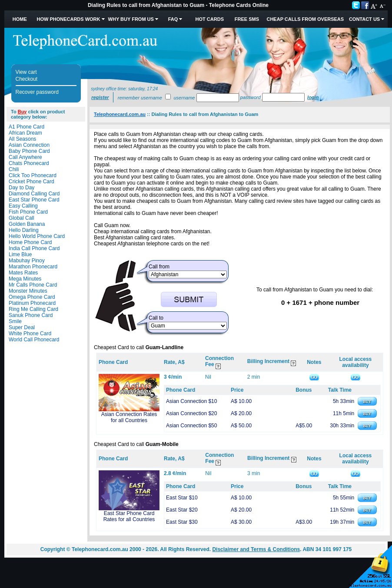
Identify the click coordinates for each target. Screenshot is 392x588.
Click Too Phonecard (33, 175)
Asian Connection (29, 145)
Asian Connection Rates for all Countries (129, 417)
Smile (15, 321)
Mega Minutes (25, 279)
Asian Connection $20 (191, 413)
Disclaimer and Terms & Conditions (256, 549)
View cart (26, 72)
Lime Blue (20, 254)
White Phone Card (30, 334)
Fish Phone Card (28, 212)
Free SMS (247, 19)
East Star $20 (182, 510)
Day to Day (22, 188)
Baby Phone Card (29, 151)
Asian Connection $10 (191, 401)
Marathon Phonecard (33, 267)
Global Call (22, 218)
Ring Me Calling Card (33, 309)
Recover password (37, 92)
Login (313, 97)
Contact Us (364, 19)
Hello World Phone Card (37, 236)
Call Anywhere (25, 157)
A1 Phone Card (27, 127)
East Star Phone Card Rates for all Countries (129, 516)
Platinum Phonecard (32, 303)
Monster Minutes (28, 291)
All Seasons (22, 139)
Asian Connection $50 (191, 426)
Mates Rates (23, 273)
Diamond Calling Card (34, 194)
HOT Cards (210, 19)
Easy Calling (23, 206)
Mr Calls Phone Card (33, 285)
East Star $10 (182, 498)
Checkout (27, 79)
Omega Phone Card (32, 297)
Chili (14, 169)
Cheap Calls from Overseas (305, 19)
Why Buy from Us (131, 19)
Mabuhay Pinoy (27, 261)
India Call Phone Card (34, 248)
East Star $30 (182, 522)
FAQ (173, 19)
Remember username (140, 98)
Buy (22, 112)
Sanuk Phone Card (31, 315)
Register (100, 97)
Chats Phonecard (29, 163)
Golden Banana (27, 224)
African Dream (25, 133)
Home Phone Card (30, 242)
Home (20, 19)
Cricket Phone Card (32, 182)
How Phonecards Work (68, 19)
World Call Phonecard (34, 340)
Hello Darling (24, 230)
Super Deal (22, 327)
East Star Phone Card (34, 200)
